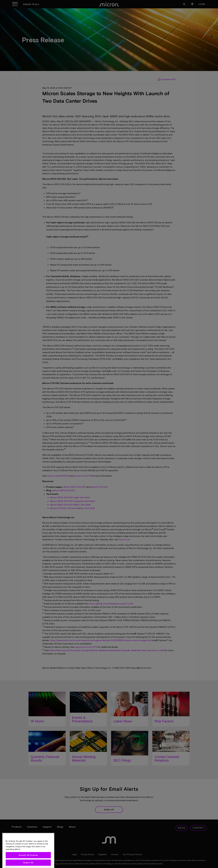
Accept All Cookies (28, 864)
